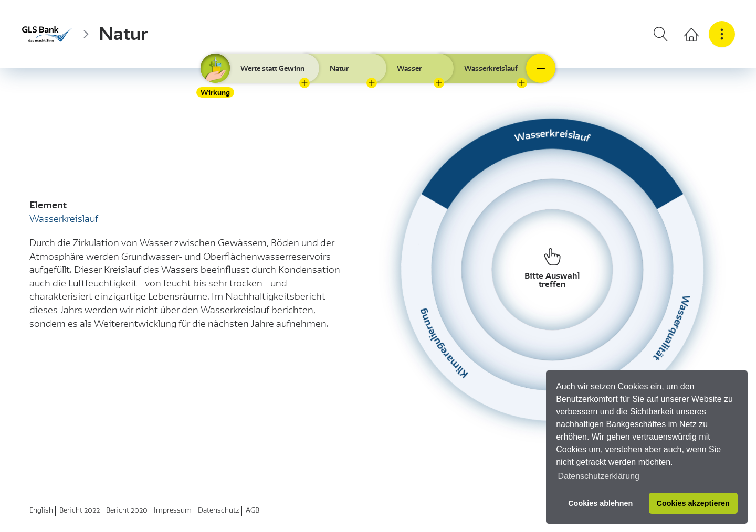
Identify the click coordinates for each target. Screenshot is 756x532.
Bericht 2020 (127, 510)
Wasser (409, 68)
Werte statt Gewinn (272, 68)
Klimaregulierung (443, 344)
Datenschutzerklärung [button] (598, 476)
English (41, 510)
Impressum (173, 510)
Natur (123, 34)
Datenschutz (219, 510)
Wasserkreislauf (491, 68)
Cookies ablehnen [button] (600, 503)
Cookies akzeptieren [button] (693, 503)
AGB (253, 510)
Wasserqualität (671, 329)
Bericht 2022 (80, 510)
